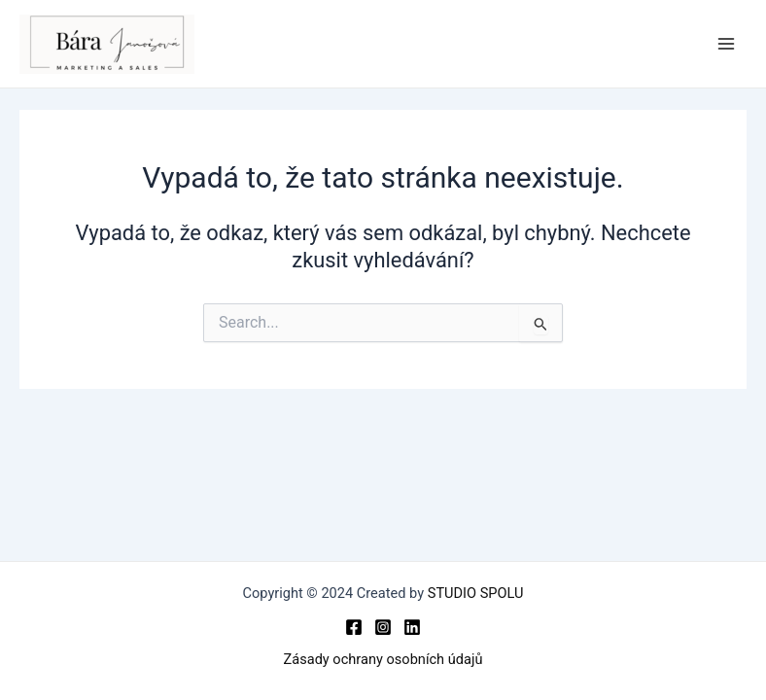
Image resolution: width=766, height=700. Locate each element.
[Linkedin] (412, 627)
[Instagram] (383, 627)
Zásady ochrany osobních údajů (383, 659)
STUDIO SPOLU (476, 593)
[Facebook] (354, 627)
